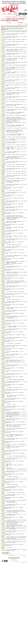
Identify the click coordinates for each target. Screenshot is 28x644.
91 (4, 169)
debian (8, 20)
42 (4, 93)
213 (3, 363)
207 (3, 353)
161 (3, 278)
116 (3, 205)
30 (4, 75)
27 (4, 70)
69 (4, 135)
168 (3, 289)
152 (3, 264)
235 (3, 399)
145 (3, 253)
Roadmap (16, 14)
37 (4, 86)
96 (4, 175)
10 (4, 45)
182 (3, 314)
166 (3, 286)
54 (4, 111)
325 (3, 545)
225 (3, 383)
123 (3, 215)
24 (4, 66)
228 (3, 388)
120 (3, 211)
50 (4, 105)
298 (3, 501)
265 (3, 447)
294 (3, 495)
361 (3, 601)
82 (4, 154)
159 (3, 276)
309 (3, 520)
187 (3, 322)
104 (3, 188)
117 (3, 206)
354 (3, 588)
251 (3, 426)
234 (3, 397)
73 (4, 142)
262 (3, 443)
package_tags (11, 19)
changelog (14, 20)
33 (4, 80)
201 (3, 343)
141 (3, 246)
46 (4, 99)
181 (3, 312)
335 (3, 559)
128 (3, 223)
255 (3, 433)
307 (3, 517)
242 (3, 410)
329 (3, 550)
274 (3, 461)
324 (3, 542)
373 (3, 621)
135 (3, 235)
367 (3, 612)
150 (3, 260)
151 (3, 263)
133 (3, 232)
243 (3, 413)
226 (3, 384)
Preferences (25, 12)
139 (3, 242)
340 (3, 566)
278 (3, 467)
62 (4, 123)
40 (4, 90)
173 (3, 299)
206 (3, 352)
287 (3, 484)
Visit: (19, 24)
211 (3, 359)
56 (4, 114)
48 (4, 102)
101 (3, 185)
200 (3, 342)
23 (4, 64)
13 (4, 50)
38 (4, 87)
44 (4, 96)
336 (3, 560)
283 (3, 477)
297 (3, 500)
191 (3, 328)
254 (3, 432)
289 (3, 487)
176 (3, 304)
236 (3, 400)
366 (3, 611)
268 (3, 452)
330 (3, 551)
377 (3, 628)
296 (3, 499)
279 (3, 469)
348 (3, 579)
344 (3, 572)
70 (4, 136)
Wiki (4, 14)
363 (3, 605)
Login (11, 12)
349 (3, 580)
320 (3, 537)
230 (3, 391)
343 (3, 571)
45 (4, 98)
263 (3, 444)
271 (3, 457)
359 (3, 598)
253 (3, 429)
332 (3, 555)
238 (3, 403)
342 (3, 569)
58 (4, 118)
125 (3, 219)
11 (4, 46)
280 (3, 470)
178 (3, 308)
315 (3, 529)
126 (3, 220)
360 (3, 600)
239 (3, 406)
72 (4, 139)
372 (3, 620)
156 (3, 270)
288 (3, 485)
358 (3, 595)
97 (4, 178)
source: (3, 19)
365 (3, 608)
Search (24, 15)
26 (4, 69)
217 (3, 370)
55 (4, 112)
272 (3, 458)
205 (3, 349)
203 (3, 346)
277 (3, 466)
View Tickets (18, 15)
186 (3, 320)
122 (3, 214)
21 (4, 61)
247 (3, 419)
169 (3, 292)
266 (3, 450)
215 (3, 367)
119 (3, 210)
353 (3, 588)
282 (3, 475)
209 (3, 356)
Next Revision (15, 17)
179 (3, 309)
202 (3, 345)
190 (3, 327)
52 (4, 109)
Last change (4, 26)
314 (3, 527)
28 (4, 71)
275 (3, 462)
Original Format (14, 640)
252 (3, 428)
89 (4, 164)
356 (3, 592)
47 (4, 101)
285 (3, 480)
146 (3, 254)
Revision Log (25, 17)
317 (3, 532)
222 (3, 378)
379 (3, 630)
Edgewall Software (14, 642)
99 (4, 181)
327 (3, 547)
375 (3, 624)
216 (3, 367)
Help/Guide (15, 12)
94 (4, 173)
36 (4, 84)
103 (3, 187)
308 (3, 518)
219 (3, 373)
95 (4, 175)
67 (4, 130)
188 (3, 324)
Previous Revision (8, 17)
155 (3, 269)
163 (3, 282)
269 (3, 453)
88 (4, 163)
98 (4, 180)
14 (4, 51)
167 (3, 288)
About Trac (20, 12)
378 (3, 629)
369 (3, 615)
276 (3, 463)
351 (3, 584)
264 (3, 446)
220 (3, 374)
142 (3, 248)
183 (3, 315)
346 (3, 576)
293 (3, 493)
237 (3, 402)
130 (3, 226)
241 (3, 409)
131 (3, 229)
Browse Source (23, 14)
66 (4, 129)
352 (3, 585)
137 (3, 239)
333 (3, 556)
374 (3, 623)
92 (4, 170)
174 (3, 301)
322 (3, 539)
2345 (13, 26)
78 (4, 149)
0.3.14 (3, 20)
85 (4, 158)
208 (3, 355)
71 (4, 138)
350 (3, 583)
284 (3, 478)
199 (3, 340)
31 (4, 77)
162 (3, 279)
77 (4, 147)
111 (3, 197)
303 (3, 510)
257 (3, 435)
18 (4, 56)
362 (3, 603)
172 (3, 296)
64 (4, 127)
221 (3, 377)
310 (3, 521)
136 (3, 236)
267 (3, 451)
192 (3, 330)
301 (3, 507)
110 (3, 196)
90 (4, 167)
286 (3, 481)
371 (3, 619)
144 (3, 250)
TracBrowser (12, 636)
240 (3, 407)
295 (3, 496)
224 (3, 381)
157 (3, 273)
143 (3, 249)
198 (3, 339)
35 (4, 83)
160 (3, 277)
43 (4, 95)
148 (3, 257)
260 (3, 441)
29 (4, 72)
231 (3, 392)
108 (3, 194)
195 (3, 334)
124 (3, 216)
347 (3, 577)
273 (3, 460)
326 (3, 546)
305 (3, 514)
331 (3, 554)
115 (3, 203)
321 (3, 538)
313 (3, 526)
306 (3, 515)
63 (4, 124)
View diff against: (22, 23)
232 (3, 393)
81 (4, 153)
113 (3, 200)
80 (4, 152)
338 (3, 563)
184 (3, 318)
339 (3, 565)
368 (3, 614)
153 (3, 266)
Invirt (3, 3)
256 (3, 434)
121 (3, 213)
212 (3, 362)
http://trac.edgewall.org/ (23, 644)
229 (3, 390)
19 (4, 59)
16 (4, 54)
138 (3, 240)
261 (3, 442)
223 (3, 380)
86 (4, 161)
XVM (9, 3)
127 (3, 222)
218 (3, 371)
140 (3, 243)
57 (4, 115)
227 (3, 387)
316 (3, 530)
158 (3, 274)
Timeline (10, 14)
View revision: (9, 23)
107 (3, 192)
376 (3, 627)
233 (3, 396)
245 (3, 416)
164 (3, 283)
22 (4, 62)
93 (4, 172)
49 (4, 104)
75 (4, 144)
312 (3, 524)
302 (3, 508)
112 (3, 199)
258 (3, 437)
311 (3, 523)
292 (3, 492)
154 (3, 267)
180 (3, 311)
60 (4, 120)
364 (3, 607)
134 (3, 233)
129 (3, 225)
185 (3, 319)
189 (3, 325)
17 (4, 55)
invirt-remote (20, 19)
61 (4, 121)
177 (3, 305)
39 (4, 89)
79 (4, 150)
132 (3, 230)
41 (4, 92)
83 (4, 155)
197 (3, 337)
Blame (20, 17)
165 (3, 285)
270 (3, 454)
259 (3, 438)
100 (3, 184)
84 (4, 158)
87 (4, 162)
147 (3, 256)
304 (3, 512)
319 (3, 535)
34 (4, 81)
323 (3, 541)
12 (4, 49)
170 (3, 293)
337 (3, 563)
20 (4, 60)
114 (3, 202)
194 (3, 333)
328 (3, 548)
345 (3, 575)
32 (4, 78)
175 (3, 302)
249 (3, 423)
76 (4, 145)
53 (4, 110)
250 (3, 425)
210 (3, 359)
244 (3, 415)
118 (3, 207)
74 (4, 143)
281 (3, 472)
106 (3, 191)
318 (3, 534)
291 (3, 489)
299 (3, 503)
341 (3, 568)
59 (4, 119)
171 (3, 295)
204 (3, 348)
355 (3, 591)
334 (3, 557)
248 (3, 422)
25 (4, 67)
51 (4, 106)
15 (4, 52)
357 (3, 594)
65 (4, 128)
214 (3, 364)
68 (4, 132)
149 (3, 259)
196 (3, 336)
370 (3, 616)
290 (3, 489)
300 (3, 504)
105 (3, 189)
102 (3, 186)
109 (3, 195)
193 (3, 331)
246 (3, 418)
